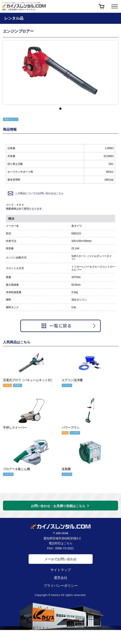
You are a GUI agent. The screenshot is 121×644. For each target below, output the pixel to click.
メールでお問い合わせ (61, 559)
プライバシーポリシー (61, 586)
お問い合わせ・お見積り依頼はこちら (58, 506)
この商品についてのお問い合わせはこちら (35, 193)
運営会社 (61, 578)
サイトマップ (61, 570)
